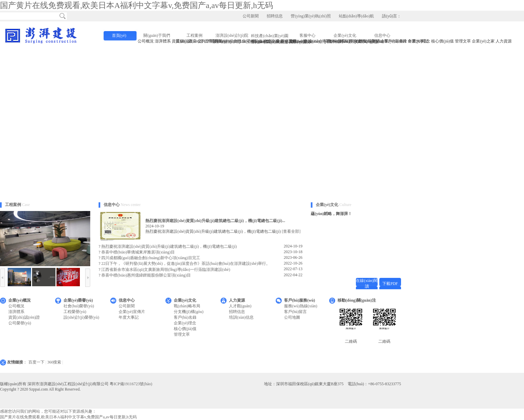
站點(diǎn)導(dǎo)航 (356, 16)
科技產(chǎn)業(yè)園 (270, 36)
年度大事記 (129, 317)
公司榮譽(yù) (20, 323)
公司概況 (16, 306)
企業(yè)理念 (185, 323)
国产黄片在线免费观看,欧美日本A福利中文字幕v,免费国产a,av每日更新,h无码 (137, 5)
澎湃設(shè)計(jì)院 (232, 35)
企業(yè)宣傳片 (132, 312)
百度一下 (36, 362)
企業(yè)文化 (345, 35)
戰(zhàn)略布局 (187, 306)
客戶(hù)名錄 (185, 317)
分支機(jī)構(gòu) (189, 312)
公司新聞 (251, 16)
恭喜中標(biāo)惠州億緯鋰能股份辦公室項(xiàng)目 (146, 275)
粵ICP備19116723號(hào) (131, 384)
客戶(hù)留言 (295, 312)
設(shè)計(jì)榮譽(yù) (81, 317)
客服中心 (307, 35)
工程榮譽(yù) (75, 312)
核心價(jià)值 (185, 329)
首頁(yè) (119, 35)
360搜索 (54, 362)
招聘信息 (275, 16)
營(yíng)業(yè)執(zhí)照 (311, 16)
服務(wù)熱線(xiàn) (301, 306)
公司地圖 (292, 317)
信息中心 (382, 35)
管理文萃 (182, 334)
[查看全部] (291, 231)
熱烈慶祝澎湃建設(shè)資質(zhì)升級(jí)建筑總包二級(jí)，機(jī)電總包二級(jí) (169, 246)
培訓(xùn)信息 (241, 317)
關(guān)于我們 (157, 35)
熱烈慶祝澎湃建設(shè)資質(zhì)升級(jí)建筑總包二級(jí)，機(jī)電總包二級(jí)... (215, 221)
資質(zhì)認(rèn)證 (24, 317)
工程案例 (194, 35)
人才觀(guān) (240, 306)
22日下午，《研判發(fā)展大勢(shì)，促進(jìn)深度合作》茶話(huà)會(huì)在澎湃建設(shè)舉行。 (186, 264)
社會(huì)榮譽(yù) (79, 306)
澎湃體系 (16, 312)
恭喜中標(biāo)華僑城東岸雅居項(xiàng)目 (138, 252)
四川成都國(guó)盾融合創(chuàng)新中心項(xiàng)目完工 (151, 258)
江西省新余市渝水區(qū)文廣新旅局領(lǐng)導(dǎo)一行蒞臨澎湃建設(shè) (166, 270)
